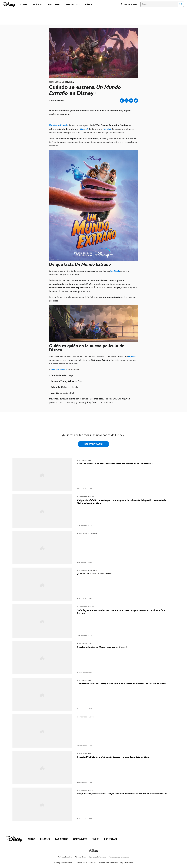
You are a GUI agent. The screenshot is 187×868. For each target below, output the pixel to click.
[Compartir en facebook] (122, 101)
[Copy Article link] (136, 101)
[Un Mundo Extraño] (59, 125)
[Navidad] (107, 129)
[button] (132, 4)
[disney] (14, 839)
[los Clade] (115, 271)
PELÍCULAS (45, 839)
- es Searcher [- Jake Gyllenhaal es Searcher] (64, 370)
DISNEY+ (31, 839)
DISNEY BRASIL (111, 839)
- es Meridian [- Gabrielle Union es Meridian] (64, 387)
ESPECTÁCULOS (80, 839)
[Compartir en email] (131, 101)
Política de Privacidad (65, 857)
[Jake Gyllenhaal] (59, 370)
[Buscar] (159, 4)
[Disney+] (84, 129)
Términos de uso (81, 857)
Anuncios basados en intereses (119, 857)
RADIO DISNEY (61, 839)
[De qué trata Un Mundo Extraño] (94, 265)
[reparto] (132, 357)
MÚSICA (95, 839)
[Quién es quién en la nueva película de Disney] (94, 348)
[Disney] (9, 5)
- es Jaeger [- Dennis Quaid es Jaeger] (62, 375)
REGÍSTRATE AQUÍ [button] (94, 444)
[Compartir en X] (126, 101)
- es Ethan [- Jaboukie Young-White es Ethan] (66, 381)
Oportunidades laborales (97, 857)
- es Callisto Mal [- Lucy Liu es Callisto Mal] (61, 393)
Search (181, 4)
